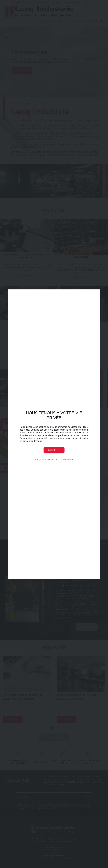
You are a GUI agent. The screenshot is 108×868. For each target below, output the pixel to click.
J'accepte (54, 450)
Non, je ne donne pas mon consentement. (54, 459)
